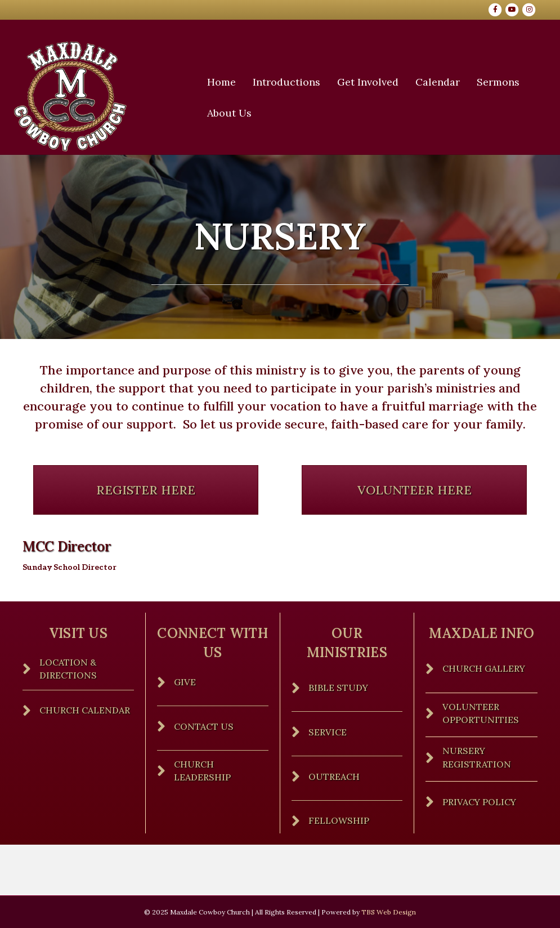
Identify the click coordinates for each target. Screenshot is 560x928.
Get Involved (372, 82)
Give (185, 682)
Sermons (502, 82)
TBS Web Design (389, 912)
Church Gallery (484, 668)
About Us (233, 113)
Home (225, 82)
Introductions (290, 82)
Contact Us (204, 726)
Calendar (442, 82)
